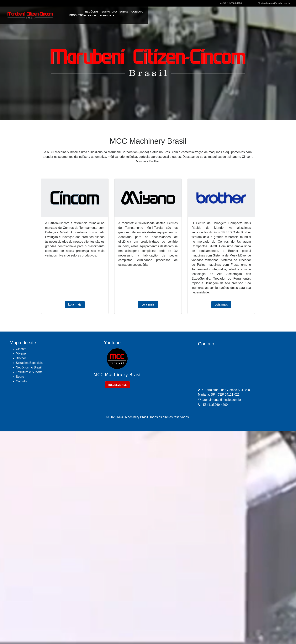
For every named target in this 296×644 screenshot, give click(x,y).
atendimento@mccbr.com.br (276, 3)
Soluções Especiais (29, 363)
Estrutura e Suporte (29, 372)
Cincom (21, 349)
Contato (21, 381)
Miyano (21, 354)
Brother (21, 358)
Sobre (20, 377)
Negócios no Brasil (29, 367)
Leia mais (75, 304)
